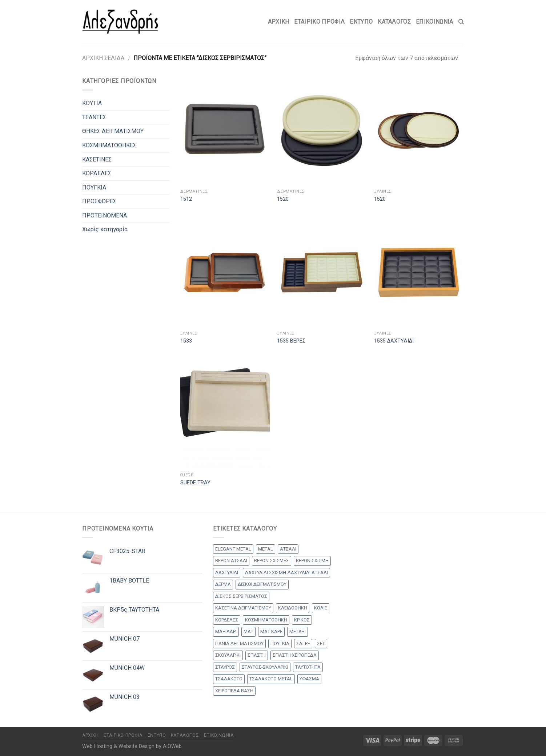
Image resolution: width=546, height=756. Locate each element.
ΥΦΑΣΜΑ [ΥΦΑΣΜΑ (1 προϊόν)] (309, 679)
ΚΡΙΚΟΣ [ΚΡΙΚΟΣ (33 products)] (302, 620)
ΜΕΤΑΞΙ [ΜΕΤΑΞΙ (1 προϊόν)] (298, 631)
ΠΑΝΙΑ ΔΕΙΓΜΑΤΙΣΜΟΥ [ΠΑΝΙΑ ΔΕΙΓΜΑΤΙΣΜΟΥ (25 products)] (239, 643)
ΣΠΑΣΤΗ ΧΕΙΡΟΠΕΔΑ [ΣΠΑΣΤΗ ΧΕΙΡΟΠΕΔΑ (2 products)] (295, 655)
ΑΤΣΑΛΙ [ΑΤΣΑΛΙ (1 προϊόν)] (288, 549)
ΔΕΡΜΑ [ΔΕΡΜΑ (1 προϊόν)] (223, 584)
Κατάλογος (394, 22)
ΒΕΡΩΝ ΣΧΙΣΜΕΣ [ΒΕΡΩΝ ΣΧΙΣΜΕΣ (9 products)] (272, 561)
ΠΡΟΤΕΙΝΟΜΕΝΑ (105, 215)
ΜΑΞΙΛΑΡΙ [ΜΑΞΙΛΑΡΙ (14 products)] (226, 631)
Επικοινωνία (435, 22)
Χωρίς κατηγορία (105, 229)
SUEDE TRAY (195, 483)
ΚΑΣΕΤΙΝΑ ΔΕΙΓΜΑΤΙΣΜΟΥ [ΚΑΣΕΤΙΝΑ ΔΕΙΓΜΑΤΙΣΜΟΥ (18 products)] (243, 608)
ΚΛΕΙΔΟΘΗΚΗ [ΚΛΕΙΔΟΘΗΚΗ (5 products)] (293, 608)
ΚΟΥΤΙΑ (92, 103)
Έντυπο (361, 22)
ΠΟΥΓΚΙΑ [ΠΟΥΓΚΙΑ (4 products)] (280, 643)
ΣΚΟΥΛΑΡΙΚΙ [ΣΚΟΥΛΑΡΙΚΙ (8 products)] (228, 655)
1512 (186, 199)
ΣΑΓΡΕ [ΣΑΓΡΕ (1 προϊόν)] (303, 643)
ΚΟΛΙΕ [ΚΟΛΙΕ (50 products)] (321, 608)
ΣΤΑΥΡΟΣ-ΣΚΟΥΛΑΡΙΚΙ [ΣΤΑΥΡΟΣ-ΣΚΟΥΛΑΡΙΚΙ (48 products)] (265, 667)
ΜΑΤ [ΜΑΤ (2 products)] (248, 631)
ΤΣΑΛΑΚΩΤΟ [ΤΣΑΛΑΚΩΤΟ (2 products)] (229, 679)
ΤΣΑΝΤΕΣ (94, 117)
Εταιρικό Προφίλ (319, 22)
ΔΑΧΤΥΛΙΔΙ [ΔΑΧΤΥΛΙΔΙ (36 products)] (227, 573)
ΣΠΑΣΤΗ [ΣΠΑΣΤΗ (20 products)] (257, 655)
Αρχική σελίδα (103, 58)
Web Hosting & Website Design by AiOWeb (132, 746)
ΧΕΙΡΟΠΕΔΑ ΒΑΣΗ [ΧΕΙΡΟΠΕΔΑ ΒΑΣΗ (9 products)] (234, 691)
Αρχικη (279, 22)
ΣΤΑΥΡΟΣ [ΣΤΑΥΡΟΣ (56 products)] (225, 667)
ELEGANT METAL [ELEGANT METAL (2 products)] (233, 549)
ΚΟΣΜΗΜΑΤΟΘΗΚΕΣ (109, 145)
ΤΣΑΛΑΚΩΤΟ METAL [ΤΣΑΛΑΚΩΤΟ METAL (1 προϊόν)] (271, 679)
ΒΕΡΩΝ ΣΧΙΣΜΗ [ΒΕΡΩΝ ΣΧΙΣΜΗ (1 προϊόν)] (312, 561)
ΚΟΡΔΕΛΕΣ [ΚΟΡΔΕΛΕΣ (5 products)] (227, 620)
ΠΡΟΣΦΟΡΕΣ (99, 201)
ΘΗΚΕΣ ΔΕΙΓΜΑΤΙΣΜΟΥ (113, 131)
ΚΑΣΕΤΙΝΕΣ (97, 159)
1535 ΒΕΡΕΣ (291, 341)
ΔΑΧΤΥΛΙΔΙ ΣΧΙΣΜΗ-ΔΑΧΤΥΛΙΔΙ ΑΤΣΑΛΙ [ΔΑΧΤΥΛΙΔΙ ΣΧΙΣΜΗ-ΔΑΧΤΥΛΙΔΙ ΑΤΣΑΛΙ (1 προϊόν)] (286, 573)
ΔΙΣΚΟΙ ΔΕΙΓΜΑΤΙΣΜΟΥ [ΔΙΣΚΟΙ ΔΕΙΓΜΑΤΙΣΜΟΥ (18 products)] (262, 584)
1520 (283, 199)
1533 (186, 341)
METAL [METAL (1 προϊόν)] (266, 549)
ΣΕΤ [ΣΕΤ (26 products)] (321, 643)
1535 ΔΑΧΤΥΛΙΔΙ (394, 341)
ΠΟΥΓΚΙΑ (94, 187)
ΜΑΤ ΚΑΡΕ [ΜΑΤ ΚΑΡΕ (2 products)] (271, 631)
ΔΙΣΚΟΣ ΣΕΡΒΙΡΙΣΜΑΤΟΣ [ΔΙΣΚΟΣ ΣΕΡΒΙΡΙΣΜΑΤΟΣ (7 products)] (241, 596)
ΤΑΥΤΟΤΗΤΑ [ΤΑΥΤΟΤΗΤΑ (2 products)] (308, 667)
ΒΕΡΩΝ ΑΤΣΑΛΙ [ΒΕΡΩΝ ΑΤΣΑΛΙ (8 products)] (231, 561)
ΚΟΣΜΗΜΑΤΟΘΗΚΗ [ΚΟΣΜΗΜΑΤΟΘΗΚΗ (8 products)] (266, 620)
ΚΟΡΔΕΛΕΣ (97, 173)
